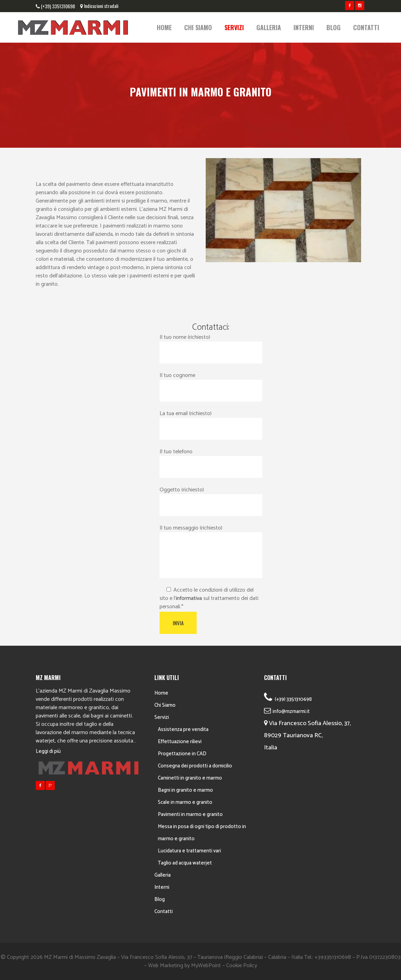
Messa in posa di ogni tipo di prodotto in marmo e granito (202, 833)
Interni (162, 887)
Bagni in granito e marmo (185, 790)
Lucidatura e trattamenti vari (189, 851)
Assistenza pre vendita (183, 729)
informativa (189, 598)
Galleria (163, 875)
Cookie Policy (242, 966)
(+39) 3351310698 (58, 6)
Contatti (164, 912)
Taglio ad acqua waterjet (185, 863)
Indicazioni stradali (101, 6)
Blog (160, 899)
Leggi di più (48, 751)
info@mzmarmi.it (291, 711)
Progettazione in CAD (182, 754)
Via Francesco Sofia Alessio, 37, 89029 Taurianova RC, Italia (307, 736)
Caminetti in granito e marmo (190, 778)
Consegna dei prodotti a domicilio (195, 766)
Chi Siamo (165, 705)
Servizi (162, 717)
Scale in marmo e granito (185, 802)
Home (161, 693)
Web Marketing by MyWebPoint (185, 966)
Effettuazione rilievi (180, 742)
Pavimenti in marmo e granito (190, 814)
